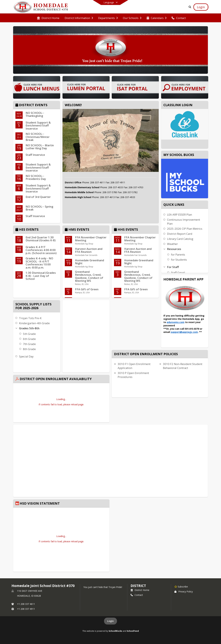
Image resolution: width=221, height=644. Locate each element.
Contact (137, 595)
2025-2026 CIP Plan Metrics (185, 229)
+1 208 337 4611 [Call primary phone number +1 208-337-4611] (26, 604)
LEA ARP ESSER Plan (179, 215)
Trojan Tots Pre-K (30, 318)
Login (110, 621)
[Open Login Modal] (201, 7)
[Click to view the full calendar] (17, 105)
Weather (172, 244)
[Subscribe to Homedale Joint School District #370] (181, 586)
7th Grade (29, 344)
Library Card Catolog (180, 239)
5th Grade (29, 334)
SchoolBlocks (115, 631)
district (138, 586)
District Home (140, 590)
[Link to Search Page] (189, 7)
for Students (179, 260)
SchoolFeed (133, 631)
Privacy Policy (184, 591)
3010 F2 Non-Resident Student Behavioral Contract (183, 366)
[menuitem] (48, 18)
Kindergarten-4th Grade (34, 323)
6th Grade (29, 339)
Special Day (26, 356)
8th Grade (29, 349)
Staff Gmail (178, 273)
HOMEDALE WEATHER (86, 312)
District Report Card (180, 234)
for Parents (178, 255)
